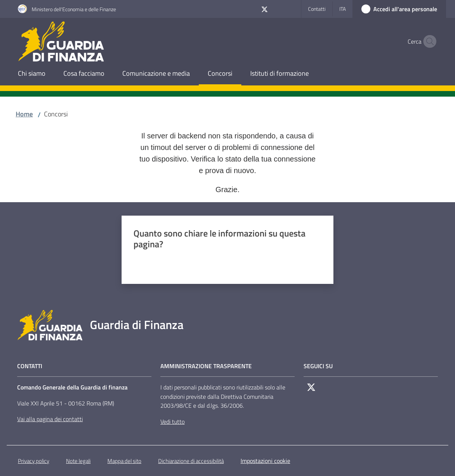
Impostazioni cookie (265, 461)
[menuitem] (32, 74)
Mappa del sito (124, 461)
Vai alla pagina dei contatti (50, 419)
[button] (428, 41)
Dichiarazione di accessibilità (191, 461)
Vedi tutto (172, 422)
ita (343, 9)
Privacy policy (34, 461)
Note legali (78, 461)
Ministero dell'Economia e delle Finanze (74, 9)
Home (24, 114)
